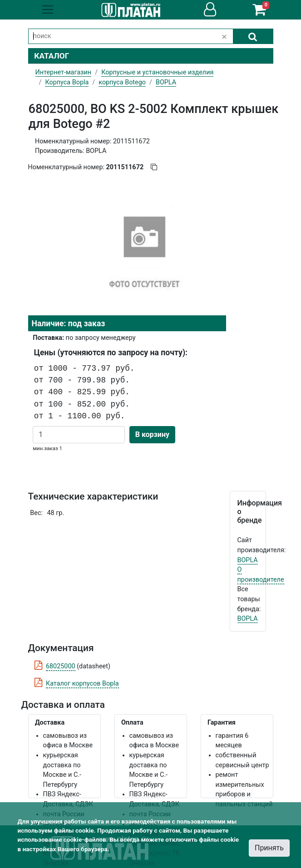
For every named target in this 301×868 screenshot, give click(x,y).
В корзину (152, 434)
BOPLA (248, 560)
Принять (269, 848)
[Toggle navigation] (48, 10)
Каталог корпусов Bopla (82, 684)
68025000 (61, 666)
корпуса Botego (122, 82)
